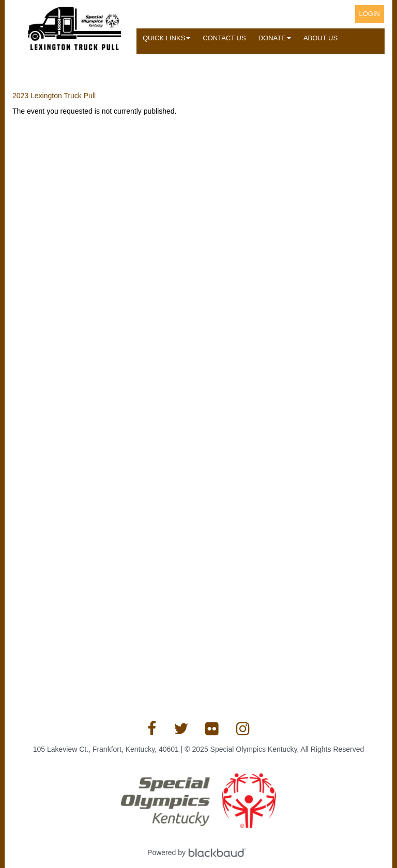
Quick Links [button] (166, 38)
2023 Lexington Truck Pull (54, 96)
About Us (320, 38)
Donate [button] (275, 38)
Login (370, 14)
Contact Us (224, 38)
